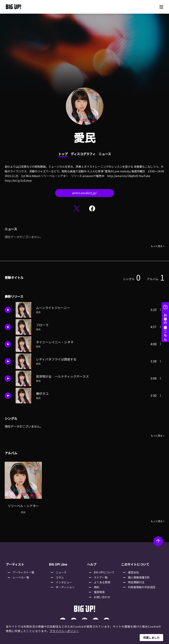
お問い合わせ (102, 596)
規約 (97, 586)
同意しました (151, 638)
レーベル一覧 (21, 576)
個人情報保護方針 (139, 576)
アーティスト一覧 (24, 571)
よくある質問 (102, 581)
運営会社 (133, 571)
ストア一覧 (101, 576)
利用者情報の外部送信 (142, 586)
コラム (60, 576)
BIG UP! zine (58, 563)
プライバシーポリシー (64, 631)
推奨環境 (99, 591)
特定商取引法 (136, 581)
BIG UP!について (104, 571)
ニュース (105, 154)
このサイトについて (135, 563)
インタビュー (64, 581)
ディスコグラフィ (83, 154)
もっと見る (157, 246)
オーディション (65, 586)
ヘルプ (92, 563)
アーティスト (15, 563)
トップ (63, 154)
